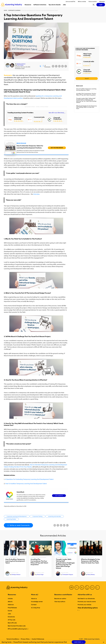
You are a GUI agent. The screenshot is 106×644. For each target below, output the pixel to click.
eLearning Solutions (62, 557)
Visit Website (59, 496)
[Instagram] (98, 587)
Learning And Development (38, 557)
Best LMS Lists (12, 623)
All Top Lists (12, 620)
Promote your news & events (87, 602)
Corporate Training (37, 516)
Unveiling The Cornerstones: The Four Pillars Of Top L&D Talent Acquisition (86, 94)
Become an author (60, 599)
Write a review (82, 2)
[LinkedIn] (82, 587)
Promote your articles (84, 605)
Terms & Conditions (13, 639)
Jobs (9, 614)
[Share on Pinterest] (66, 66)
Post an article (93, 2)
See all (87, 79)
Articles (10, 599)
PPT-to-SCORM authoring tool (18, 629)
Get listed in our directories (86, 599)
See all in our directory (57, 113)
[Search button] (94, 5)
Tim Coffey (20, 65)
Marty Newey (91, 574)
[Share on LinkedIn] (59, 66)
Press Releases (12, 608)
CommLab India (39, 117)
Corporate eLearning (14, 10)
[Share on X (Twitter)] (56, 66)
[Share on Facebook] (53, 66)
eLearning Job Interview (55, 516)
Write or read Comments (18, 525)
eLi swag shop (36, 608)
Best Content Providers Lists (17, 626)
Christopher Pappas (68, 574)
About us (34, 599)
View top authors (60, 602)
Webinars (11, 605)
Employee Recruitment (87, 557)
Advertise (102, 2)
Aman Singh (40, 574)
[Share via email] (62, 66)
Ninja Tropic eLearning (18, 118)
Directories (11, 617)
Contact (34, 605)
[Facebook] (71, 587)
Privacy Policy (25, 639)
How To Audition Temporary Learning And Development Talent (26, 484)
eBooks (10, 602)
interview (36, 194)
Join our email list (70, 2)
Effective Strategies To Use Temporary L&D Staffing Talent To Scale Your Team (86, 107)
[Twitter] (77, 587)
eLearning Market (11, 519)
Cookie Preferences (38, 639)
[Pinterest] (92, 587)
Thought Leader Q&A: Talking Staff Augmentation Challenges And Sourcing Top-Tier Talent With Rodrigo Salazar (86, 100)
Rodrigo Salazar (21, 64)
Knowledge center (37, 602)
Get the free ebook (57, 148)
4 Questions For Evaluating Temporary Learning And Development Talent (29, 479)
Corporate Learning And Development (17, 516)
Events (10, 611)
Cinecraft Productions (57, 118)
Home (5, 10)
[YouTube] (87, 587)
